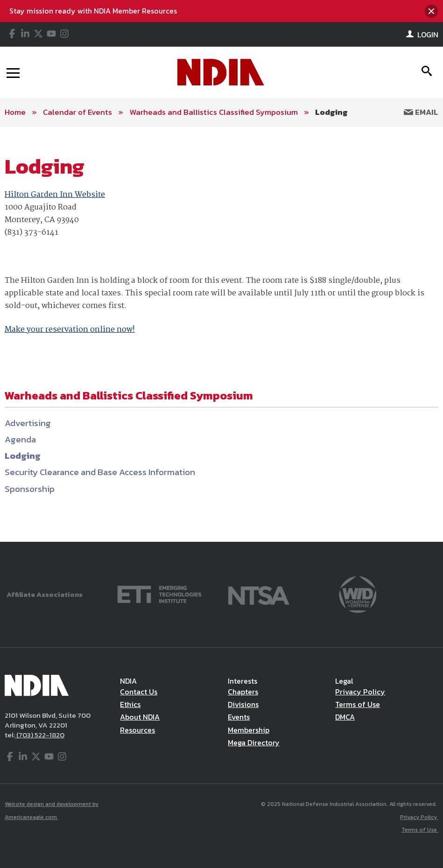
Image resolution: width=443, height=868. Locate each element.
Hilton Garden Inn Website (55, 195)
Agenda (20, 439)
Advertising (28, 423)
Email (421, 112)
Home (15, 112)
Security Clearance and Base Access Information (100, 472)
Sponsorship (30, 489)
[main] (221, 334)
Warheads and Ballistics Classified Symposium (214, 112)
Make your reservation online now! (70, 330)
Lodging (331, 112)
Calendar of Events (77, 112)
